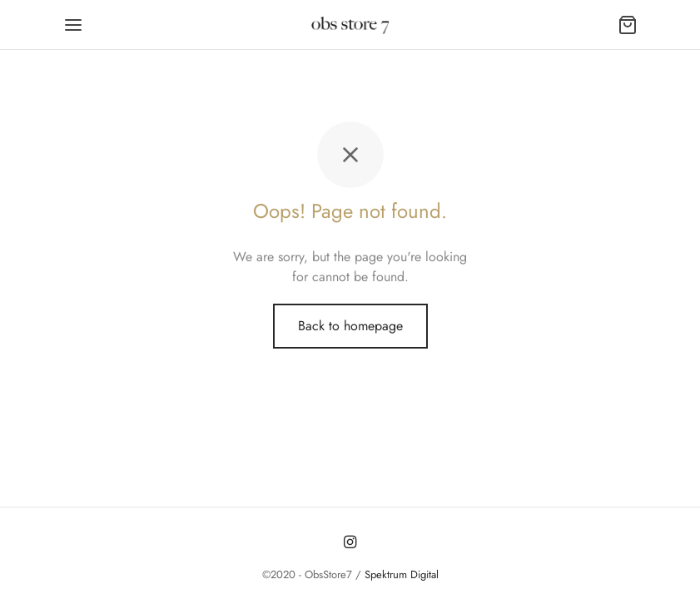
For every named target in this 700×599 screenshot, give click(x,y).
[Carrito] (628, 25)
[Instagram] (350, 542)
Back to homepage (350, 326)
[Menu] (73, 25)
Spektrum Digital (400, 574)
